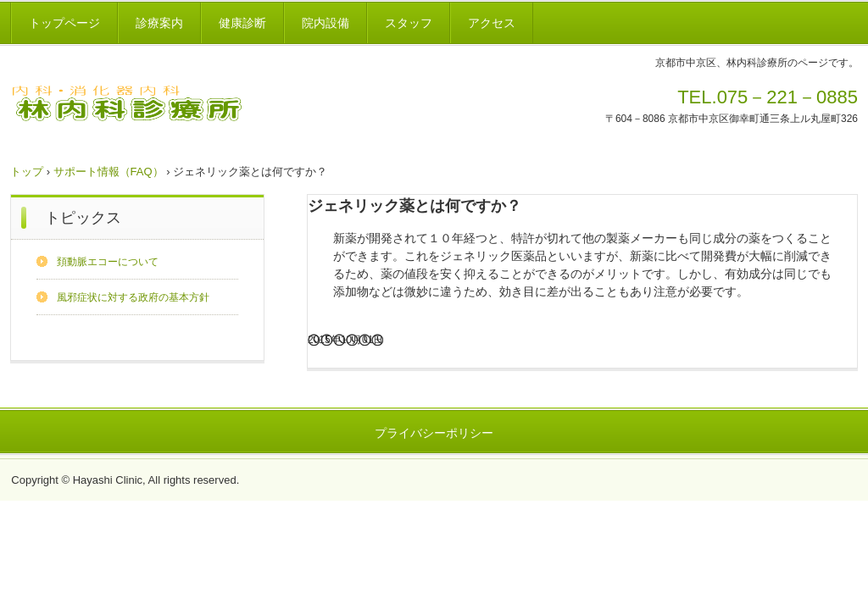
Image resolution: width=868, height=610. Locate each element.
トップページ (64, 23)
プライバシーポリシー (434, 433)
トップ (27, 172)
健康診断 (242, 23)
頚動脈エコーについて (108, 262)
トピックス (83, 218)
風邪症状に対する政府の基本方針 (133, 297)
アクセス (492, 23)
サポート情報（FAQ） (108, 172)
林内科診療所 (146, 106)
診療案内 (159, 23)
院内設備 (325, 23)
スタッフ (409, 23)
